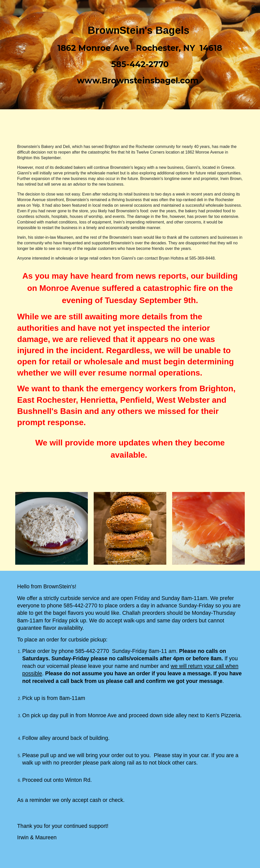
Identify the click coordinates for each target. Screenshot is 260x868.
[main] (140, 55)
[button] (254, 7)
